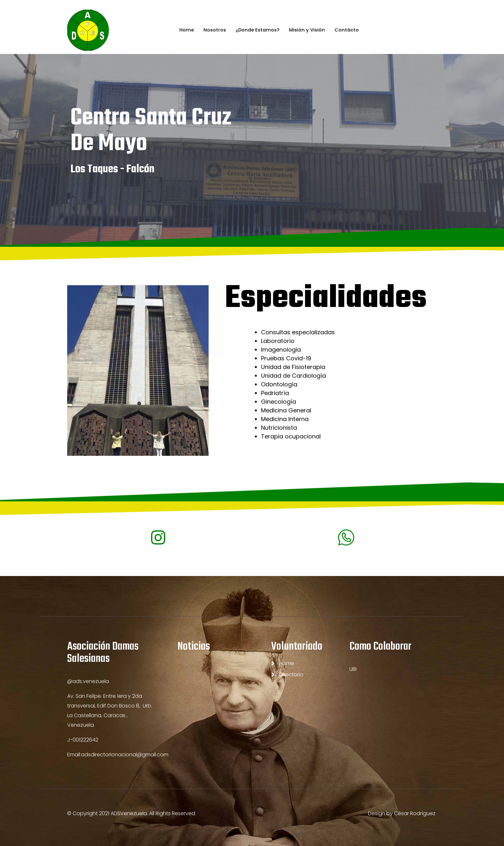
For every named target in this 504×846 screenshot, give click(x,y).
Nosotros (213, 30)
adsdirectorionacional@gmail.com (125, 755)
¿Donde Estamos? (257, 30)
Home (185, 30)
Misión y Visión (308, 30)
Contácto (348, 30)
